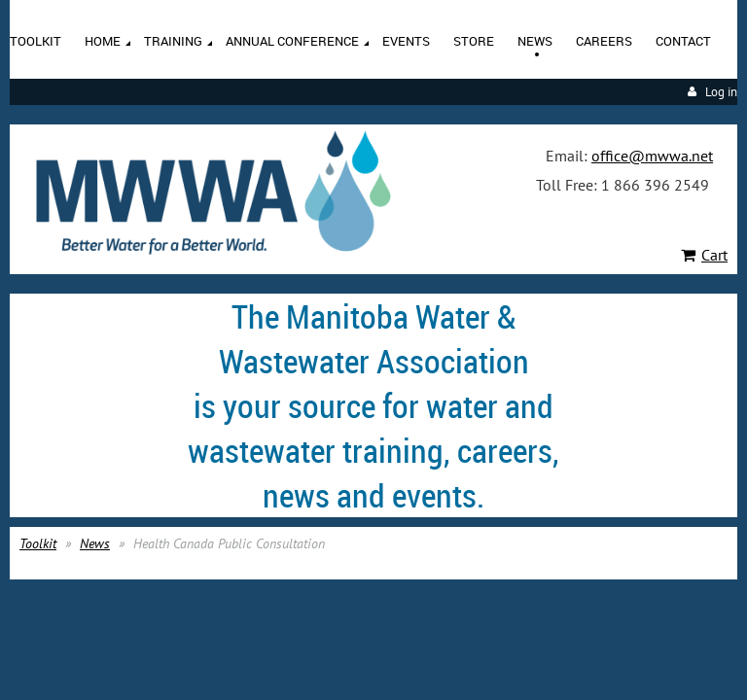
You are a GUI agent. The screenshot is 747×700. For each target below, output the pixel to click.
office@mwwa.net (652, 156)
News (95, 543)
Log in (721, 92)
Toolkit (38, 543)
